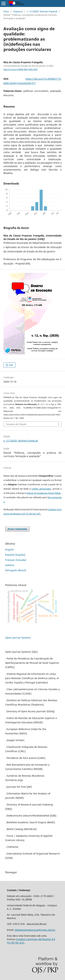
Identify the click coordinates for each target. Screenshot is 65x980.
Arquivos (18, 11)
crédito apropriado (41, 489)
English (10, 550)
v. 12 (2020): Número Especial (42, 11)
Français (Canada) (16, 560)
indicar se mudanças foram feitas (44, 493)
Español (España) (15, 555)
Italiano (10, 565)
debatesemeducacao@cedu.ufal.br (35, 930)
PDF (11, 365)
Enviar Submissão (17, 529)
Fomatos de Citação (16, 424)
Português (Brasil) (16, 570)
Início (6, 11)
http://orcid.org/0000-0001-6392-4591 (21, 69)
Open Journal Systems (18, 638)
